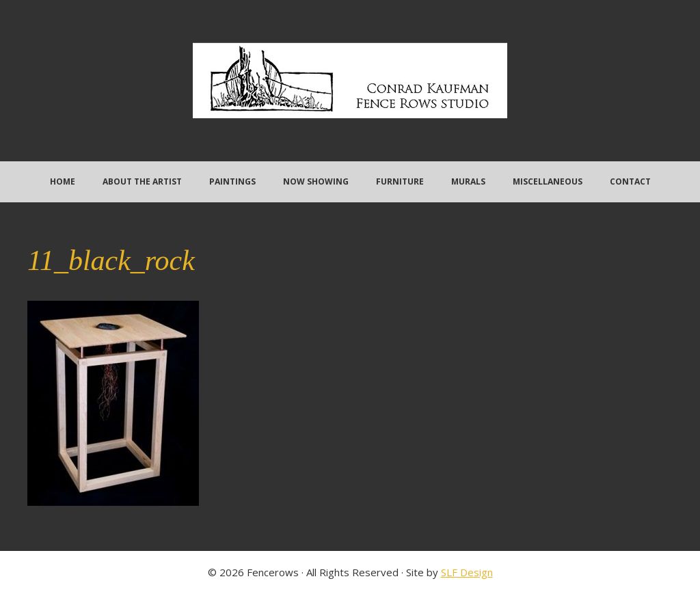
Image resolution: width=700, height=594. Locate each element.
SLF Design (467, 572)
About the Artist (142, 181)
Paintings (232, 181)
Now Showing (316, 181)
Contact (630, 181)
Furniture (400, 181)
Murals (468, 181)
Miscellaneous (548, 181)
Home (63, 181)
